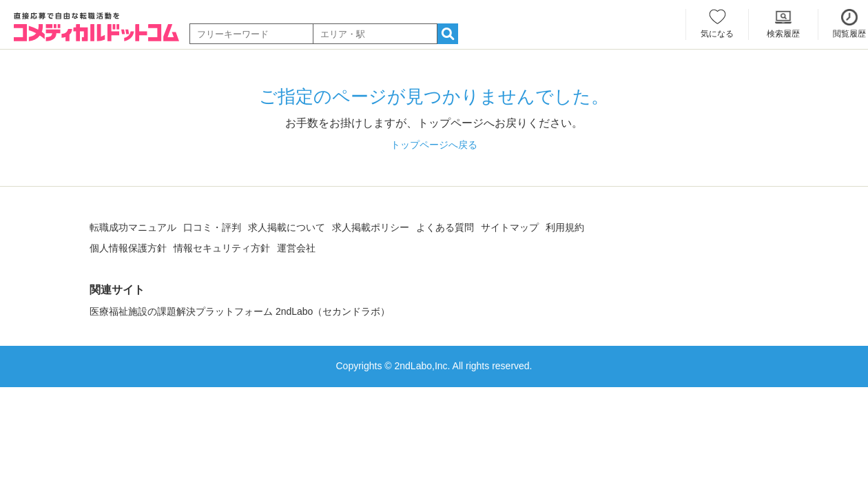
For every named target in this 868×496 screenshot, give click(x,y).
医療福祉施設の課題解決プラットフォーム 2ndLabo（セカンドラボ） (240, 311)
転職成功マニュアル (133, 227)
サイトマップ (510, 227)
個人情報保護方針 (128, 248)
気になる (717, 34)
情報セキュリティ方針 (222, 248)
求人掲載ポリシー (371, 227)
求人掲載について (287, 227)
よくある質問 (445, 227)
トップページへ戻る (434, 145)
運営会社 (296, 248)
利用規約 (565, 227)
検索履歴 (783, 34)
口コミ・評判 (212, 227)
